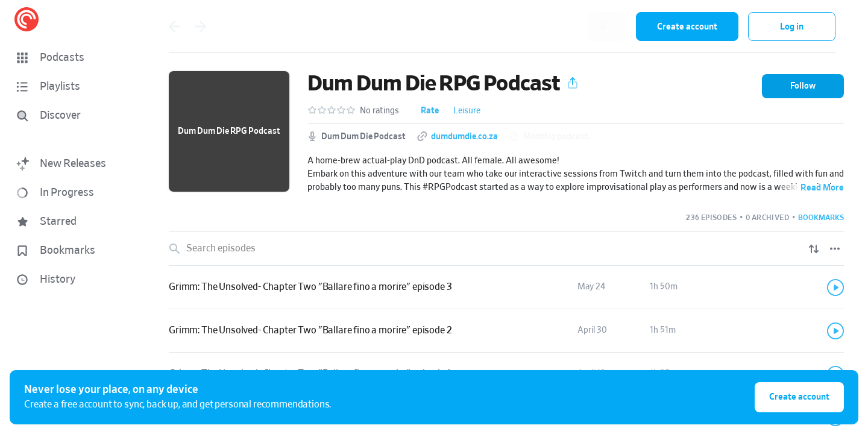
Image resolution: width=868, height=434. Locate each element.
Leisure (467, 111)
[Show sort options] (814, 249)
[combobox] (548, 27)
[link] (506, 288)
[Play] (835, 288)
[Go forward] (201, 27)
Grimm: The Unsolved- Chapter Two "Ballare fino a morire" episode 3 (310, 287)
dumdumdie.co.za (464, 137)
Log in (792, 27)
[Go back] (174, 27)
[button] (72, 58)
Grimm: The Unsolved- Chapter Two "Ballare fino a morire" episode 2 (310, 330)
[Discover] (70, 116)
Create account (687, 27)
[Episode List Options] (835, 249)
